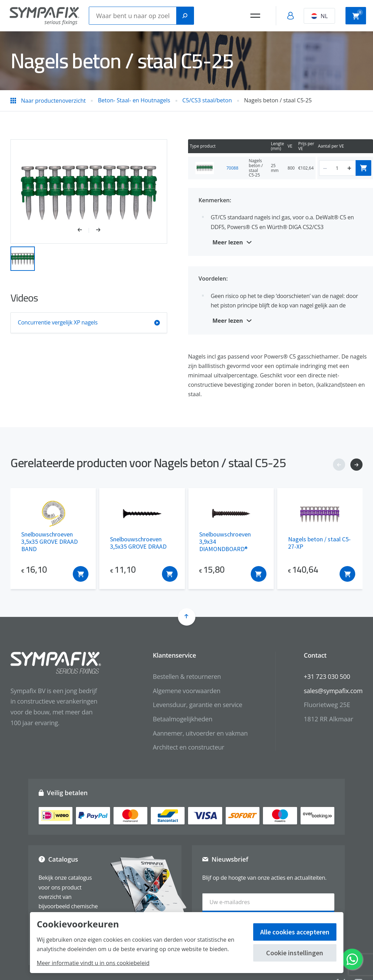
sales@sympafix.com (333, 691)
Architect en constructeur (189, 747)
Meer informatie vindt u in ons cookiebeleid (93, 963)
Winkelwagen (358, 15)
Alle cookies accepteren (295, 932)
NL (319, 16)
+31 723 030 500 (327, 676)
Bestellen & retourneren (187, 676)
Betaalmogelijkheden (183, 719)
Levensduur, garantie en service (198, 705)
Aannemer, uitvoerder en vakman (200, 733)
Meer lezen (228, 242)
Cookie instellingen (295, 953)
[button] (83, 230)
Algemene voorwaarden (187, 691)
